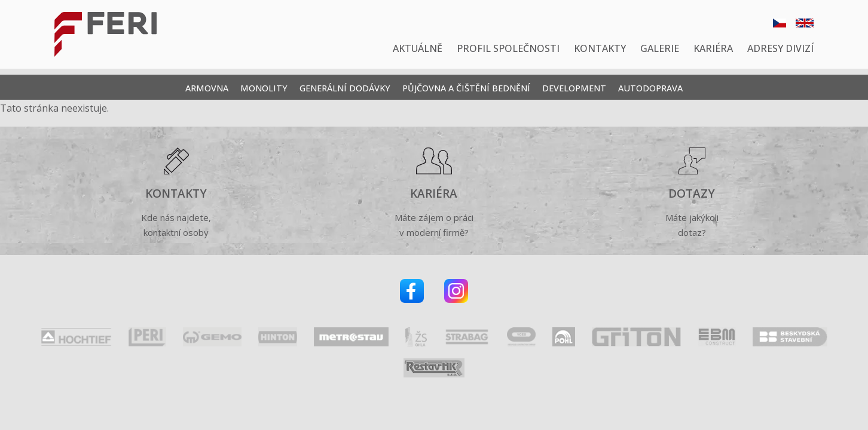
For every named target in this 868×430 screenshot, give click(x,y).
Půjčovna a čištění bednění (466, 88)
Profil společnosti (508, 48)
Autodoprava (650, 88)
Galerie (660, 48)
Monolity (264, 88)
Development (574, 88)
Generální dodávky (345, 88)
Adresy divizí (780, 48)
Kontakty (600, 48)
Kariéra (713, 48)
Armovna (207, 88)
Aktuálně (418, 48)
